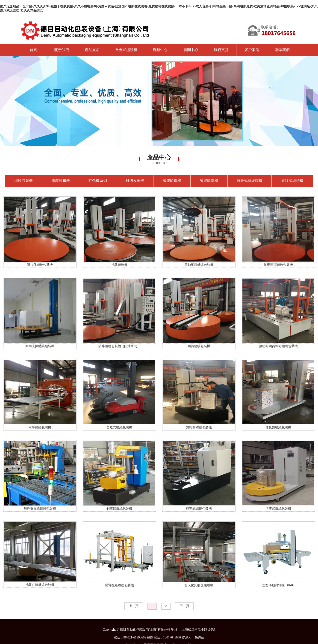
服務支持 (221, 50)
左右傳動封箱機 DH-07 (278, 585)
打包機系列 (98, 181)
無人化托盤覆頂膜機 (199, 585)
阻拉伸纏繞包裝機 (40, 265)
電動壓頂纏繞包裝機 (199, 265)
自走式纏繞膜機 (250, 181)
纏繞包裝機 (24, 181)
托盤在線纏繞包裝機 (40, 585)
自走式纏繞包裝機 (119, 427)
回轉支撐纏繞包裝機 (40, 346)
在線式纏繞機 (292, 181)
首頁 (33, 50)
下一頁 (184, 606)
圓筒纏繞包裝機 (199, 346)
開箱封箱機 (61, 181)
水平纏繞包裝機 (40, 427)
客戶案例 (252, 50)
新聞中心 (191, 50)
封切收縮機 (135, 181)
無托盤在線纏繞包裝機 (40, 509)
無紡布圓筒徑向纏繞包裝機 (278, 346)
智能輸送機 (172, 181)
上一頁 (134, 606)
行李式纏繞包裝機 (199, 509)
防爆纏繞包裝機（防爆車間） (119, 346)
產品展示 (92, 50)
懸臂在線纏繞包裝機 (119, 585)
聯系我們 (282, 50)
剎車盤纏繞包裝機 (119, 509)
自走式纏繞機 (126, 50)
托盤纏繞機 (119, 265)
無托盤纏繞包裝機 (199, 427)
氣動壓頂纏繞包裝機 (278, 265)
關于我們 (62, 50)
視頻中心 (160, 50)
